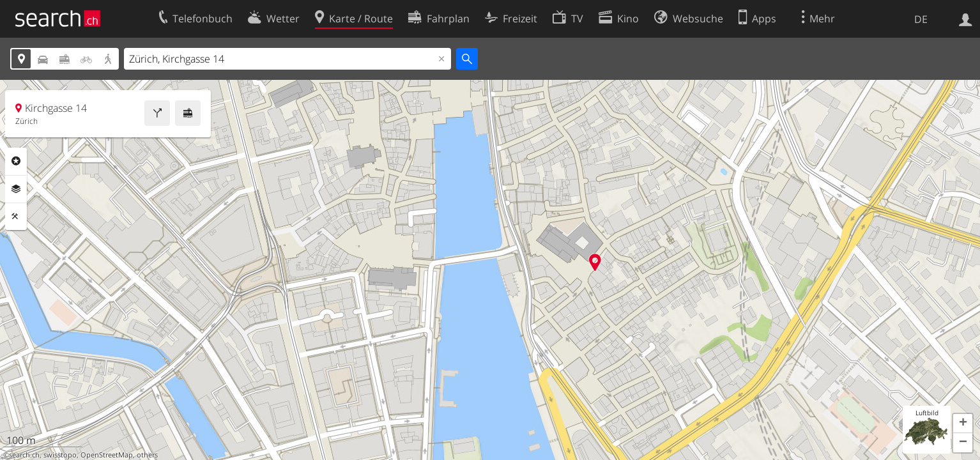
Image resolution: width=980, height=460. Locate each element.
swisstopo (60, 455)
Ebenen (16, 189)
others (147, 455)
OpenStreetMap (107, 455)
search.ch (24, 455)
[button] (963, 424)
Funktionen (16, 217)
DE (921, 19)
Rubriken (16, 161)
